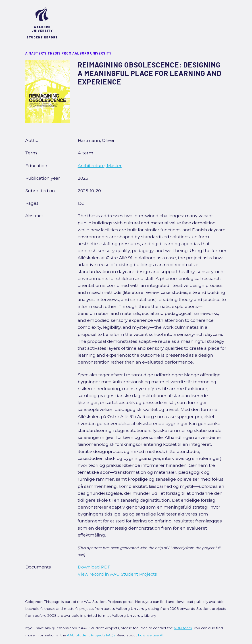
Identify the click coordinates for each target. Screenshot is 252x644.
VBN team (183, 628)
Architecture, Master (100, 166)
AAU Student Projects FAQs (91, 635)
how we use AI (151, 635)
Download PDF (94, 567)
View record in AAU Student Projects (117, 574)
